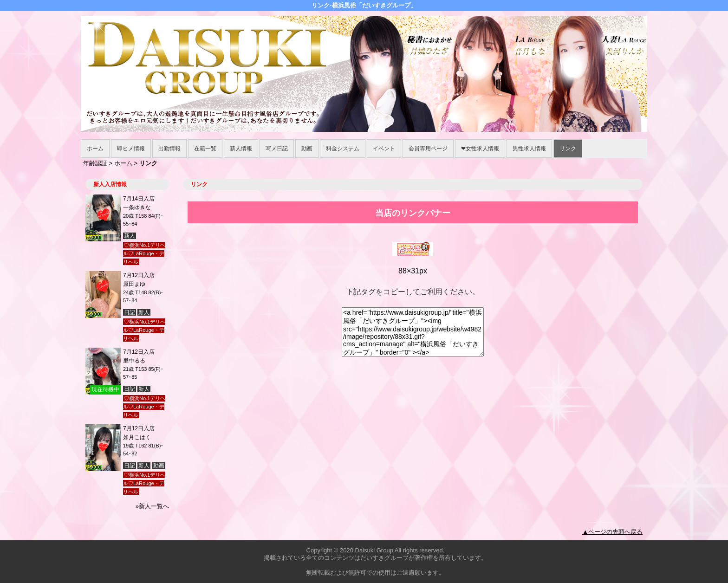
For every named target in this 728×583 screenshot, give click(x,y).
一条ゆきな (137, 207)
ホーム (95, 149)
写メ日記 (277, 149)
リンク (568, 149)
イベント (384, 149)
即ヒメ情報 (131, 149)
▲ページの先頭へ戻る (612, 532)
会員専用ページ (428, 149)
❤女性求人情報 (480, 149)
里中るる (134, 361)
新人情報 (241, 149)
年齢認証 (95, 163)
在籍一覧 (205, 149)
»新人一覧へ (152, 506)
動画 (307, 149)
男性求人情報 (529, 149)
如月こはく (137, 437)
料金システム (343, 149)
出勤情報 (169, 149)
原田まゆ (134, 284)
